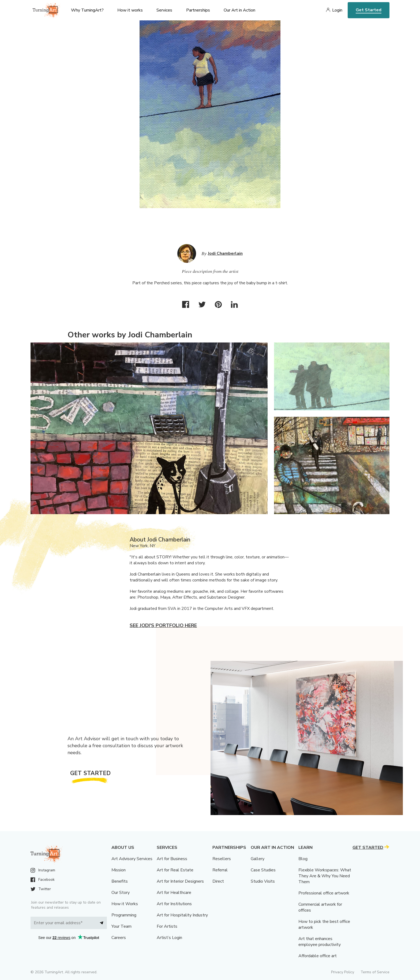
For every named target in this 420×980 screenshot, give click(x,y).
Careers (119, 938)
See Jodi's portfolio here (163, 625)
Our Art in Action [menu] (239, 10)
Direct (218, 881)
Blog (303, 859)
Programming (124, 915)
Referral (220, 870)
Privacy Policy (343, 972)
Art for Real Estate (175, 870)
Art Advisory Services (132, 859)
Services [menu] (164, 10)
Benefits (120, 881)
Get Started (369, 10)
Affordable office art (318, 956)
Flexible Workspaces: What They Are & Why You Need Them (325, 876)
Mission (119, 870)
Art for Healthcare (174, 893)
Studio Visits (263, 881)
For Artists (167, 926)
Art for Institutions (174, 904)
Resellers (222, 859)
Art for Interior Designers (180, 881)
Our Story (121, 893)
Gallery (258, 859)
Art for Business (172, 859)
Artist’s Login (169, 938)
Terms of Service (375, 972)
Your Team (121, 926)
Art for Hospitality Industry (182, 915)
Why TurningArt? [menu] (87, 10)
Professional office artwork (324, 893)
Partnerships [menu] (198, 10)
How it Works (125, 904)
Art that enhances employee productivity (320, 942)
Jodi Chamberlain (225, 253)
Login (337, 10)
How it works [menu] (130, 10)
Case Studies (263, 870)
